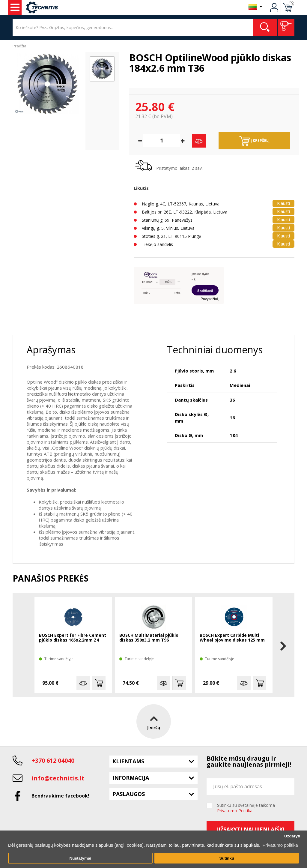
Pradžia (19, 46)
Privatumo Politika (235, 811)
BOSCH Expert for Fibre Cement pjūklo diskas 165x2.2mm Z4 (73, 638)
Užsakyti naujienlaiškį (250, 829)
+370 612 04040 (53, 760)
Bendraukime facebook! (60, 796)
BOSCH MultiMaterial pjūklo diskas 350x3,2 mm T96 (149, 638)
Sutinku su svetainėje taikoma (246, 808)
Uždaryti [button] (292, 836)
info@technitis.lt (58, 778)
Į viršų (154, 721)
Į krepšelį (254, 141)
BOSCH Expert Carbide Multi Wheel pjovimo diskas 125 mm (232, 638)
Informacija (131, 778)
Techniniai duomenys (215, 350)
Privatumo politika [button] (280, 845)
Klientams (128, 761)
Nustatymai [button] (80, 858)
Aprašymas (51, 350)
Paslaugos (129, 794)
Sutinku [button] (227, 858)
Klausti (283, 203)
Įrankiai (15, 7)
